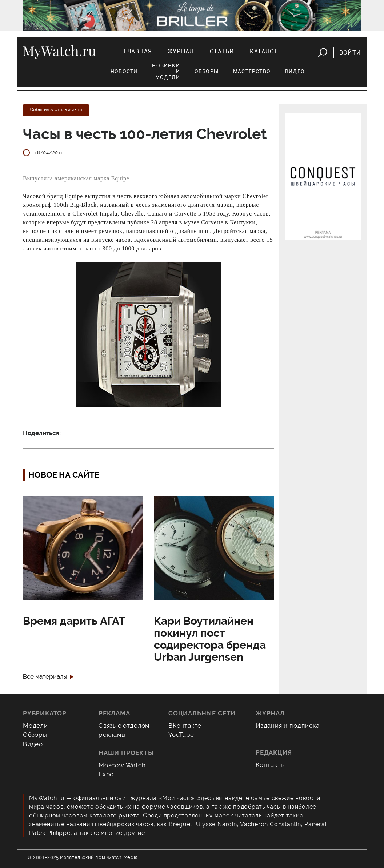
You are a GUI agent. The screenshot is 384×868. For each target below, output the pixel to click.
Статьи (222, 51)
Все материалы (45, 677)
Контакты (270, 765)
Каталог (264, 51)
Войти (350, 52)
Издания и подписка (288, 726)
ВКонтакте (185, 726)
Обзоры (207, 71)
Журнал (181, 51)
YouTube (181, 735)
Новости (124, 71)
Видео (295, 71)
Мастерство (252, 71)
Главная (138, 51)
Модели (35, 726)
